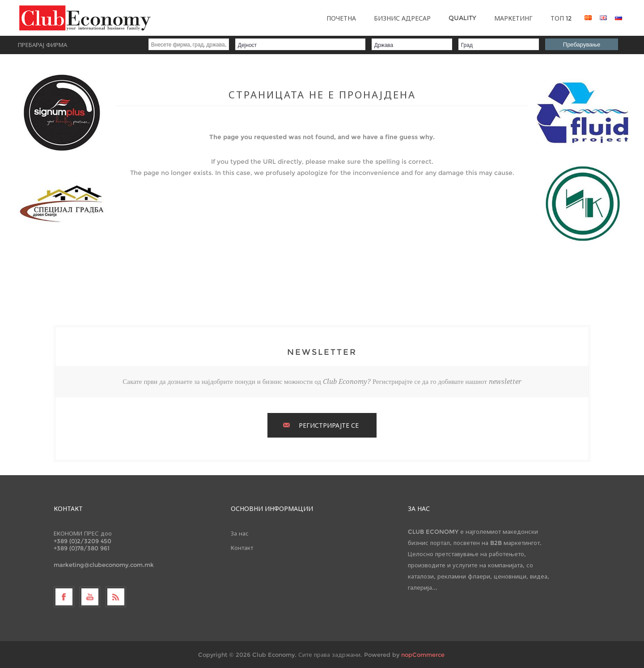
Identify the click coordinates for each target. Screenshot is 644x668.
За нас (240, 533)
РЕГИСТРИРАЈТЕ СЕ (329, 425)
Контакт (242, 548)
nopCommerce (423, 655)
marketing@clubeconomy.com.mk (104, 565)
